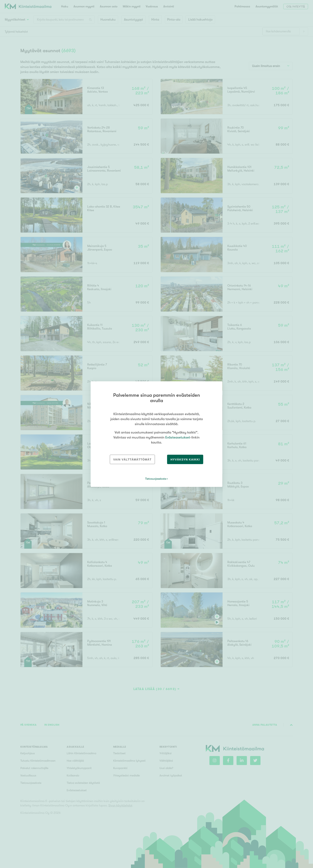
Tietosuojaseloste (156, 479)
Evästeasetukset (178, 437)
